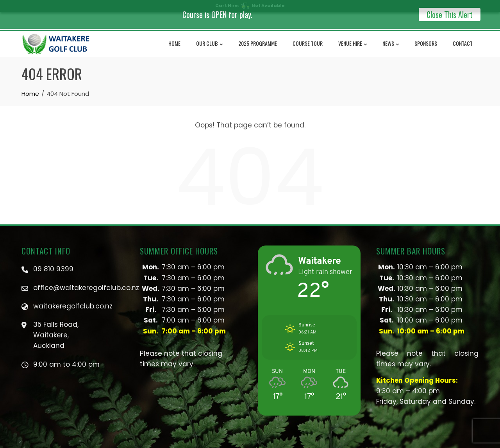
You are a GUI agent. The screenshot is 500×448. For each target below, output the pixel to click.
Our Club (209, 36)
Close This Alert (450, 14)
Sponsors (426, 36)
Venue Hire (353, 36)
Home (174, 36)
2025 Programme (258, 36)
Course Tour (308, 36)
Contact (463, 36)
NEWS (391, 36)
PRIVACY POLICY (276, 443)
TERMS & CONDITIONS (323, 443)
